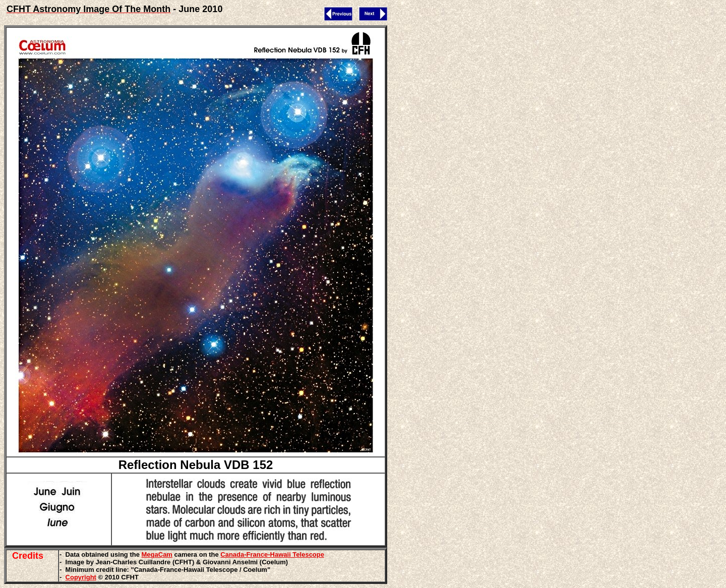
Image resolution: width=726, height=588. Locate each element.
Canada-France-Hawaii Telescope (272, 554)
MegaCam (157, 554)
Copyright (81, 577)
